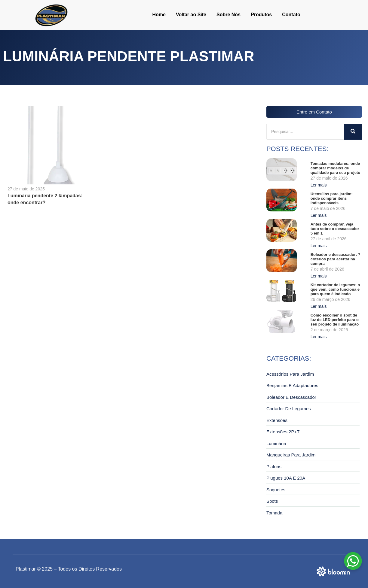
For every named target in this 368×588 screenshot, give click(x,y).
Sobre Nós (228, 15)
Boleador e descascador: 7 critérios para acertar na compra (335, 259)
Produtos (261, 15)
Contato (291, 15)
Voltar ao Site (191, 15)
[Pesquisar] (305, 132)
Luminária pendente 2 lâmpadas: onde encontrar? (45, 199)
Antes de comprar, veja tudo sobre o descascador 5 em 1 (335, 229)
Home (159, 15)
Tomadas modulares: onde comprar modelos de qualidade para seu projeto (335, 168)
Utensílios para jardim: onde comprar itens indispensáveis (332, 198)
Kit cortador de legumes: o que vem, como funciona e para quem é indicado (335, 289)
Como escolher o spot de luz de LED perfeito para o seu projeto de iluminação (335, 320)
